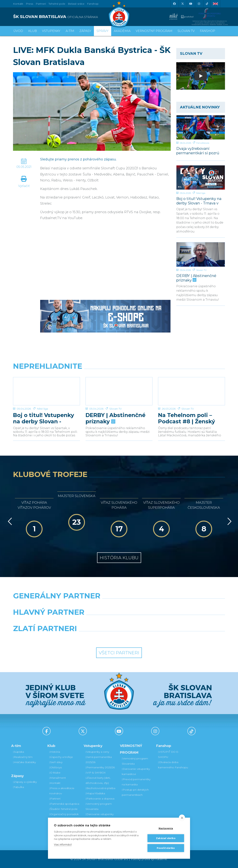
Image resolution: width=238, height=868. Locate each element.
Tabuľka (19, 787)
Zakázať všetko (166, 838)
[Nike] (119, 605)
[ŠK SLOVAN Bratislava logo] (119, 14)
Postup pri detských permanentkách (135, 792)
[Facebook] (174, 4)
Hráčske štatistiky (24, 762)
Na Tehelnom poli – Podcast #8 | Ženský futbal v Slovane (186, 418)
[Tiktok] (207, 4)
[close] (182, 818)
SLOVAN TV (186, 31)
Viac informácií (63, 844)
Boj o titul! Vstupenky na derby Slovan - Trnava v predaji (199, 201)
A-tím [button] (70, 31)
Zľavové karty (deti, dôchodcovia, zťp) (98, 780)
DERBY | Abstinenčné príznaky (196, 278)
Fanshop (93, 4)
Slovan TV (201, 270)
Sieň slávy (56, 762)
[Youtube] (191, 4)
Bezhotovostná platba (100, 788)
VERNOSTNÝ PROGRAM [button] (154, 31)
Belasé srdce (76, 4)
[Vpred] (229, 521)
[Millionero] (146, 622)
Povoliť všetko (166, 848)
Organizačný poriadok (64, 814)
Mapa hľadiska (95, 793)
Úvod (18, 31)
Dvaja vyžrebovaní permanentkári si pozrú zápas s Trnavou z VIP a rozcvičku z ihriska (198, 151)
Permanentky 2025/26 (100, 767)
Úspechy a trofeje (61, 757)
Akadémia (122, 31)
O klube (55, 773)
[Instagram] (199, 4)
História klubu (119, 558)
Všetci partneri (119, 653)
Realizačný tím (23, 757)
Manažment (58, 778)
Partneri (55, 799)
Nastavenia (166, 828)
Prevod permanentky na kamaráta (136, 782)
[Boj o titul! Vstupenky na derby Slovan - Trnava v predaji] (201, 177)
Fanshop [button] (208, 31)
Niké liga (201, 193)
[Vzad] (9, 521)
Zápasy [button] (85, 31)
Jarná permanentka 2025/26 (99, 760)
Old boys (56, 767)
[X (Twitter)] (182, 4)
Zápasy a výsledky (25, 782)
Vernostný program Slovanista (99, 806)
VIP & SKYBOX (96, 773)
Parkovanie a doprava (100, 799)
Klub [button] (33, 31)
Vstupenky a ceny (97, 752)
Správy (103, 31)
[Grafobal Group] (146, 638)
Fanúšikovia (203, 143)
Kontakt (55, 783)
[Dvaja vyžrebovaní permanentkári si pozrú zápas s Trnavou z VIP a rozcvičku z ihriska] (201, 127)
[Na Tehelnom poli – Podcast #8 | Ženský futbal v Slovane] (192, 391)
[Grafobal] (92, 622)
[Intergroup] (92, 638)
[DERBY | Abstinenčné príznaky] (201, 254)
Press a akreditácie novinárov (62, 791)
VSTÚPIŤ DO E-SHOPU (169, 754)
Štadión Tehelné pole (63, 809)
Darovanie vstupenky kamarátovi (100, 817)
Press (29, 4)
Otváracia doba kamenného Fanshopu (173, 765)
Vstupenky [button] (51, 31)
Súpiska (19, 752)
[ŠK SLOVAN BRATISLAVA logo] (65, 17)
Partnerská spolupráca (64, 804)
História (55, 752)
